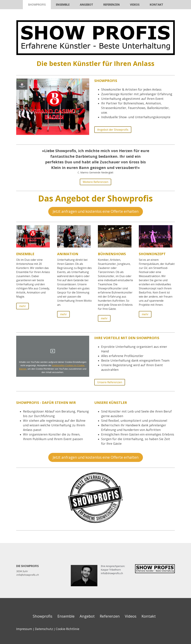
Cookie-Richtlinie (68, 629)
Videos (135, 5)
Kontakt (156, 5)
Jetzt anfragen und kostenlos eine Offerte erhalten (96, 211)
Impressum (24, 629)
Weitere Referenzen (95, 182)
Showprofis (37, 5)
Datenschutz (44, 629)
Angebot (86, 5)
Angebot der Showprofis (113, 130)
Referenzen (112, 5)
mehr (23, 306)
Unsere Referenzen (110, 382)
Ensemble (63, 5)
